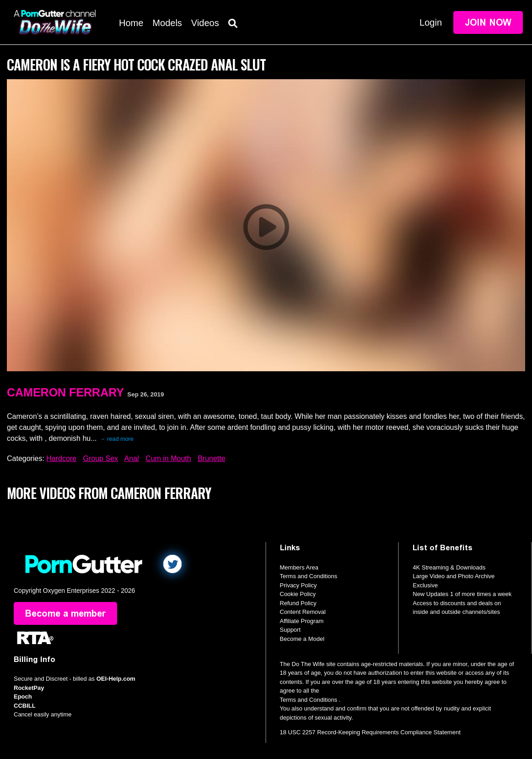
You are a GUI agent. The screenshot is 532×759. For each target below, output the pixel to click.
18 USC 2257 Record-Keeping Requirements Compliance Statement (370, 732)
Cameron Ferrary (65, 392)
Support (290, 630)
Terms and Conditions (309, 576)
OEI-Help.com (116, 679)
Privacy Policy (298, 585)
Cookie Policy (298, 594)
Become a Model (302, 639)
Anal (132, 458)
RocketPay (29, 688)
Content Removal (303, 612)
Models (167, 23)
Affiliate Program (302, 621)
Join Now (488, 22)
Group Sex (101, 458)
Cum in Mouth (168, 458)
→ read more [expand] (117, 439)
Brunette (211, 458)
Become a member (65, 613)
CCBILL (25, 706)
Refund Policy (298, 603)
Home (131, 23)
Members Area (299, 567)
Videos (205, 23)
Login (431, 22)
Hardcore (61, 458)
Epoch (23, 697)
